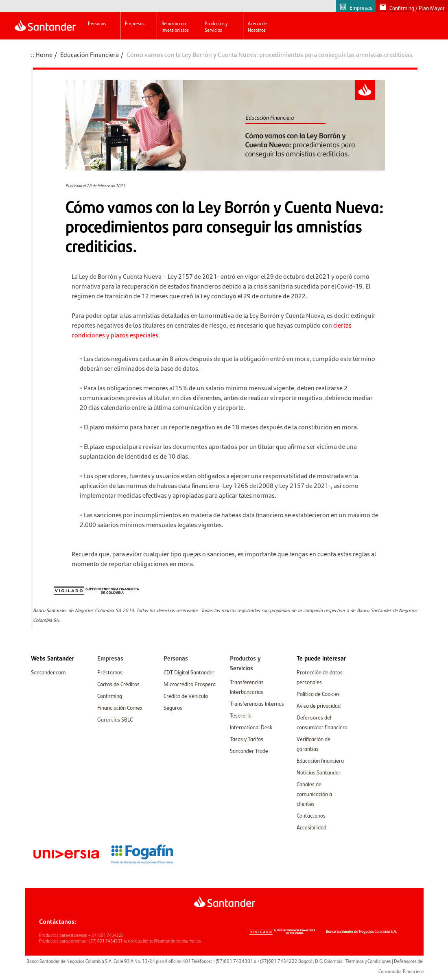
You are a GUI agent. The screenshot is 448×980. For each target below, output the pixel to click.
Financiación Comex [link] (120, 707)
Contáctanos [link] (311, 815)
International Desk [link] (251, 727)
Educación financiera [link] (320, 760)
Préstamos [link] (110, 672)
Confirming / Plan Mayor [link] (417, 8)
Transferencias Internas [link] (257, 703)
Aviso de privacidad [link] (319, 705)
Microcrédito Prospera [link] (190, 684)
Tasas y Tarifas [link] (247, 739)
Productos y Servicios (216, 26)
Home (44, 54)
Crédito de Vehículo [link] (186, 696)
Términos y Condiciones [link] (368, 961)
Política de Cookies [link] (318, 693)
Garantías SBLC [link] (115, 719)
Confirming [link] (110, 696)
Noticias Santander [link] (319, 772)
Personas (97, 23)
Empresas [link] (361, 8)
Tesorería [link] (241, 715)
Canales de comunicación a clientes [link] (314, 794)
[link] (52, 658)
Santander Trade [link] (249, 750)
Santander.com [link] (48, 672)
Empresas (135, 23)
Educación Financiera (90, 54)
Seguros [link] (173, 707)
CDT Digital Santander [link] (189, 672)
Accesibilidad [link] (311, 827)
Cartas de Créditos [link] (118, 684)
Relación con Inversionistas (175, 26)
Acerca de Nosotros (257, 26)
